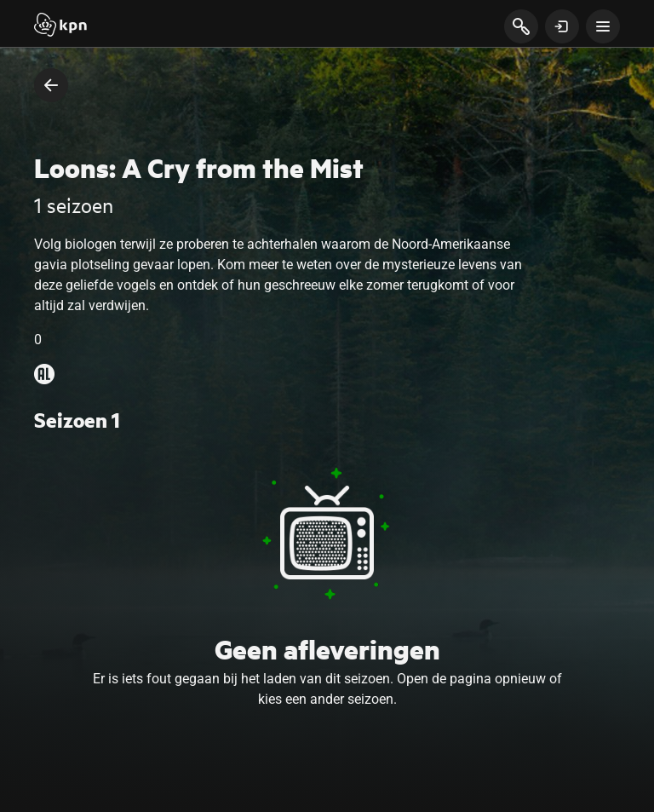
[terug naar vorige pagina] (51, 85)
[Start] (60, 26)
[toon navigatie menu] (603, 26)
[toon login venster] (562, 26)
